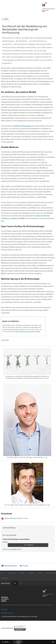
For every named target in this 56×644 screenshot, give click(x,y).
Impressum (4, 609)
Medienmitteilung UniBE (16, 518)
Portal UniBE (19, 642)
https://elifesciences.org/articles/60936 (28, 332)
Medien (22, 573)
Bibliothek (12, 573)
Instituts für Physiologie (22, 126)
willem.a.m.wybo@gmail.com (12, 549)
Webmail (32, 573)
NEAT (3, 273)
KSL (40, 573)
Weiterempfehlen (11, 566)
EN (21, 583)
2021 (6, 19)
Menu (6, 642)
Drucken (25, 566)
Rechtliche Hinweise (7, 613)
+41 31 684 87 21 (29, 545)
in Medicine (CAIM (17, 218)
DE (15, 583)
